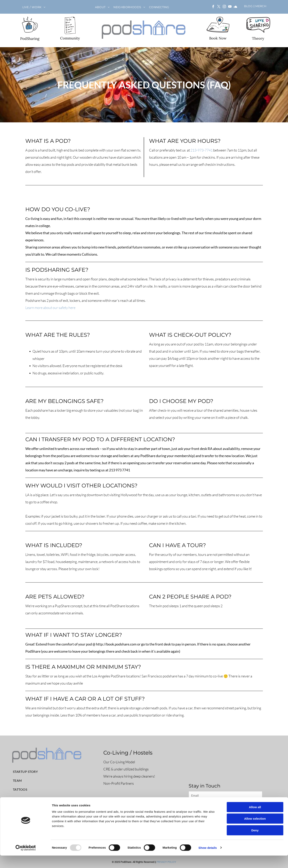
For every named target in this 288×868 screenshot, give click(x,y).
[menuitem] (34, 7)
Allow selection (255, 831)
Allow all (255, 820)
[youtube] (230, 7)
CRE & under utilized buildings (126, 769)
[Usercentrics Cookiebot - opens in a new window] (26, 860)
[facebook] (213, 7)
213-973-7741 (202, 150)
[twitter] (219, 7)
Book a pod (118, 804)
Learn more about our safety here (50, 308)
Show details (208, 860)
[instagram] (224, 7)
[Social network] (235, 7)
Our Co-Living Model (119, 762)
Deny (255, 843)
